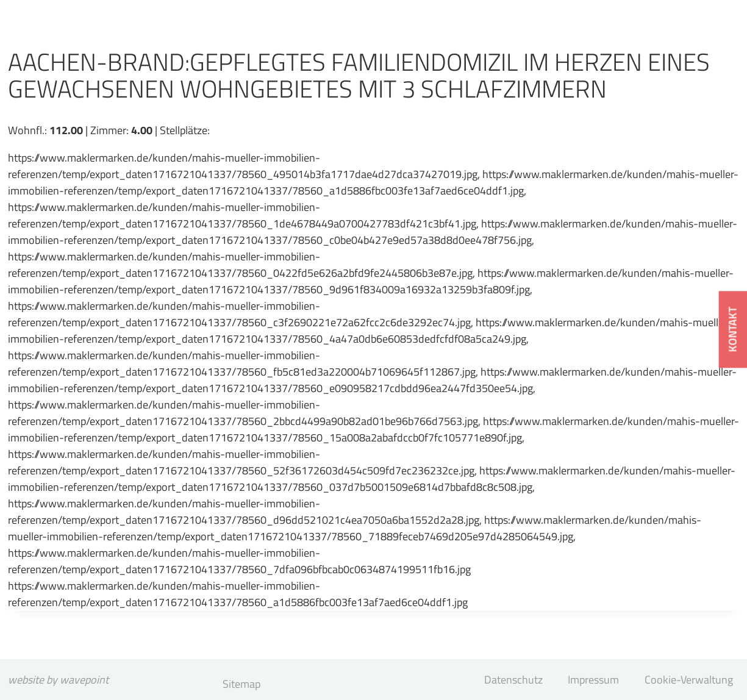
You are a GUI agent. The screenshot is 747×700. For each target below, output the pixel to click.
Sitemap (241, 684)
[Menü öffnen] (704, 45)
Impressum (593, 680)
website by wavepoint (58, 680)
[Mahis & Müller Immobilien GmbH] (104, 28)
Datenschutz (513, 680)
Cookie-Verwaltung (689, 680)
